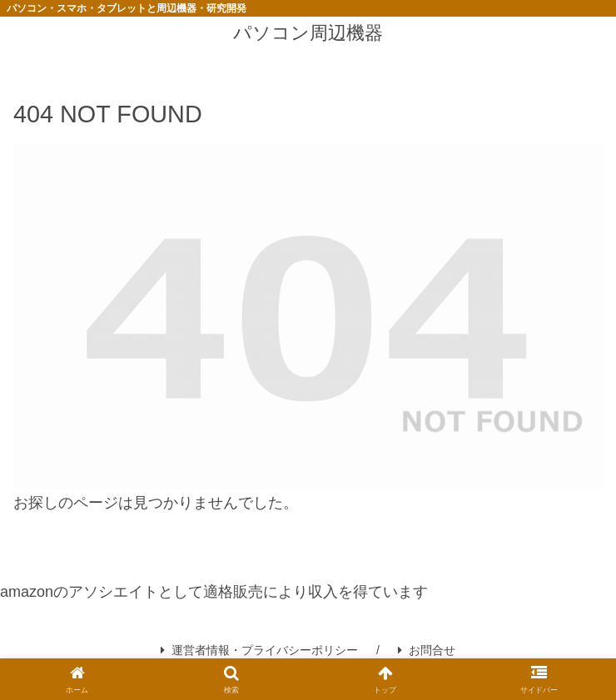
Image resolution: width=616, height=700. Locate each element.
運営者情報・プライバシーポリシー (259, 650)
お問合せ (427, 650)
